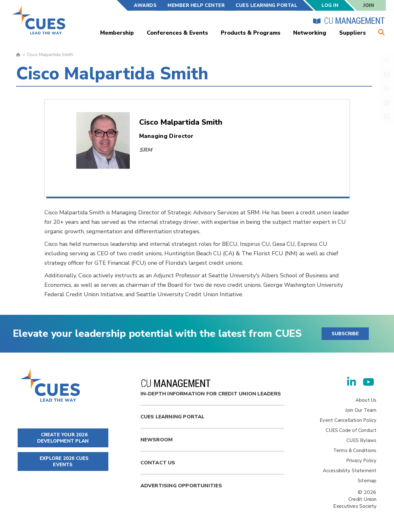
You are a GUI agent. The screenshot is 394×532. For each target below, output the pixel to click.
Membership (117, 33)
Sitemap (367, 481)
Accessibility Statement (350, 471)
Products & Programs (251, 33)
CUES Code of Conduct (351, 430)
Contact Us (158, 463)
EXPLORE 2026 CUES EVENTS (63, 461)
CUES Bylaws (361, 440)
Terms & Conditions (355, 450)
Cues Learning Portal (173, 417)
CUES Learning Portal (266, 5)
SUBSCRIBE (345, 334)
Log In (330, 5)
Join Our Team (361, 410)
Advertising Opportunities (181, 486)
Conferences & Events (177, 33)
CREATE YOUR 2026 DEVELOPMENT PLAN (63, 438)
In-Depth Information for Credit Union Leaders (211, 388)
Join (368, 5)
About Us (366, 400)
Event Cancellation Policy (348, 420)
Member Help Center (196, 5)
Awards (145, 5)
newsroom (157, 440)
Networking (310, 33)
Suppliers (352, 33)
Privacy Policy (361, 461)
